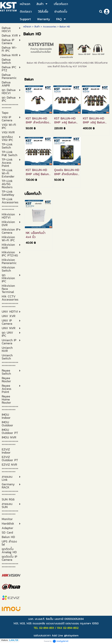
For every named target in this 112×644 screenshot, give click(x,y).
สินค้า (37, 27)
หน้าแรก (27, 27)
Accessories (50, 27)
